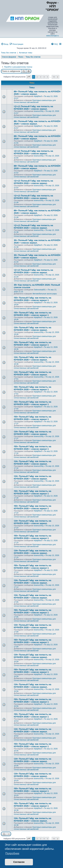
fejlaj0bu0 (38, 96)
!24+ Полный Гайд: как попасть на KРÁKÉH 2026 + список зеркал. (33, 329)
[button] (29, 77)
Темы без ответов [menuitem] (9, 53)
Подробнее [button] (12, 853)
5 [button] (48, 77)
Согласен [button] (19, 862)
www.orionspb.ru (53, 36)
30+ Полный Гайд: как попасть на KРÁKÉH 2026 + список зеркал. (37, 241)
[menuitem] (5, 44)
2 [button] (37, 77)
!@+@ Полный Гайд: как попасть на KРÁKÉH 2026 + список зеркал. (33, 108)
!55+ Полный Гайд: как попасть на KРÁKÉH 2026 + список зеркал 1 (33, 299)
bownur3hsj (39, 111)
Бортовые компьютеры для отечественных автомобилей (35, 101)
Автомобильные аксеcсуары (45, 294)
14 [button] (54, 77)
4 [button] (44, 77)
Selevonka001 (40, 290)
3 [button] (41, 77)
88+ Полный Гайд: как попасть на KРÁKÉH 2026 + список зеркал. (37, 93)
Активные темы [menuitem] (26, 53)
